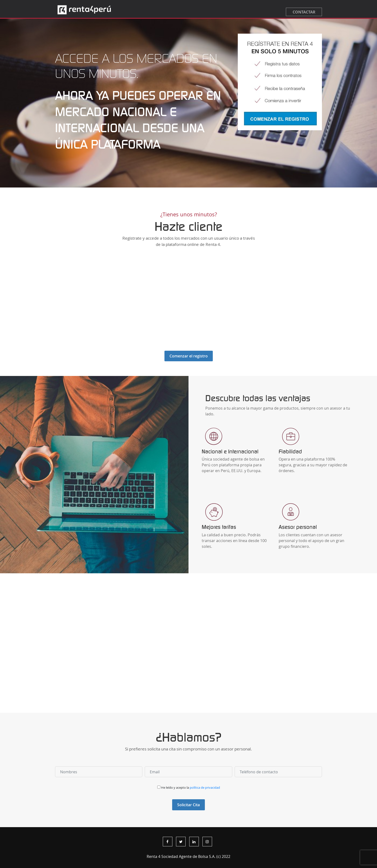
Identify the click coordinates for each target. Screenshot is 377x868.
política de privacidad (205, 788)
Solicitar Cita (188, 805)
